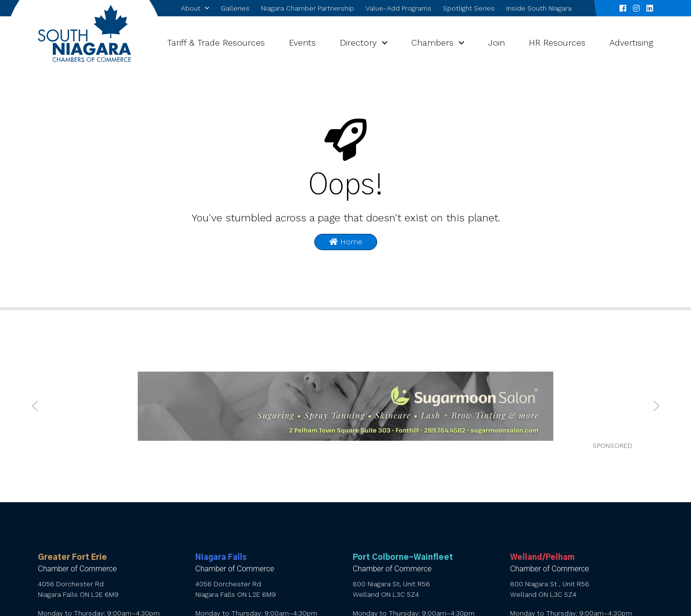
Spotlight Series (469, 8)
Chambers (432, 42)
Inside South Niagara (539, 8)
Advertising (631, 42)
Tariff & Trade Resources (216, 42)
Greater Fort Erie (72, 557)
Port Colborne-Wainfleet (403, 557)
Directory (358, 42)
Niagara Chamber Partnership (308, 8)
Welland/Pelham (542, 557)
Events (302, 42)
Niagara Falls (221, 557)
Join (496, 42)
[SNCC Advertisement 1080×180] (345, 406)
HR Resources (557, 42)
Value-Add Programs (399, 8)
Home (346, 242)
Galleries (235, 8)
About (191, 8)
